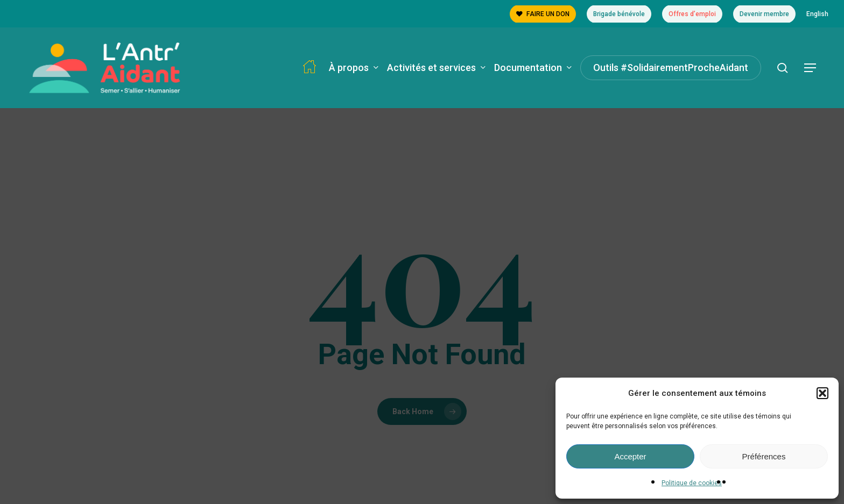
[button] (822, 393)
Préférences (764, 456)
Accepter (630, 456)
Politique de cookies (692, 483)
